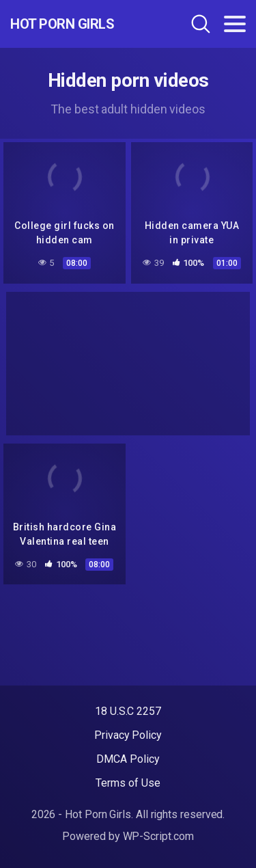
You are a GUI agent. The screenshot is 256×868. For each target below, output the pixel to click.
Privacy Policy (128, 735)
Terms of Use (128, 783)
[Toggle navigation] (235, 24)
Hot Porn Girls (62, 24)
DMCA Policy (128, 759)
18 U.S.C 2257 (128, 711)
